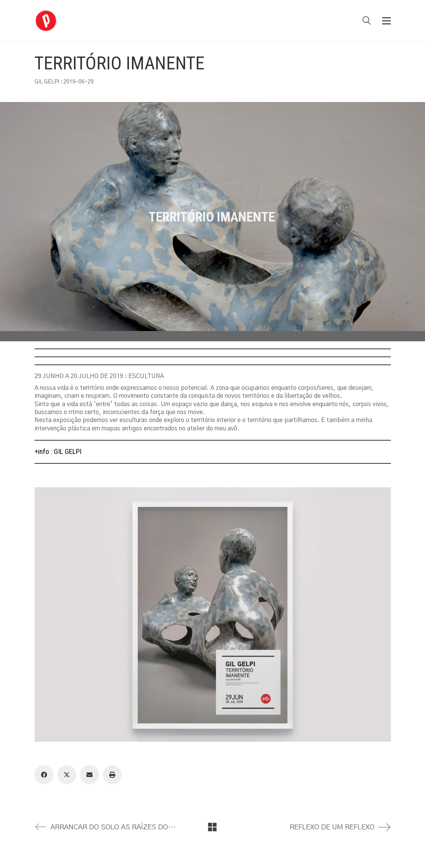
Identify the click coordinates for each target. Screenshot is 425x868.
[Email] (89, 775)
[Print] (112, 775)
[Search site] (367, 22)
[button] (387, 21)
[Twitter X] (67, 775)
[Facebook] (44, 775)
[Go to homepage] (46, 21)
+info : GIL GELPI (58, 451)
